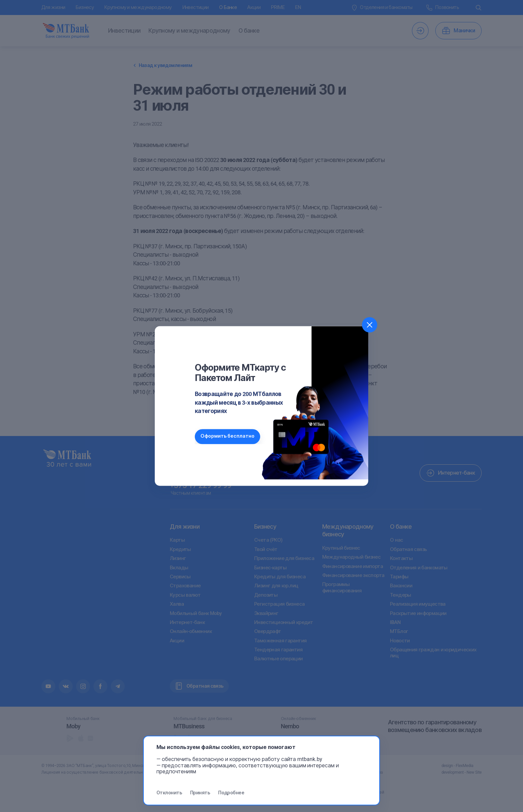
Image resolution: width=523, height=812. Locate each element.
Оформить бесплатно (228, 436)
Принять (200, 793)
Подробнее (231, 793)
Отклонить (169, 793)
